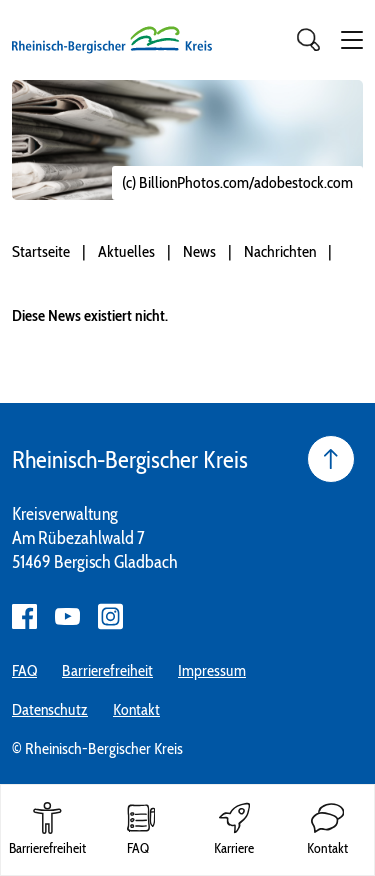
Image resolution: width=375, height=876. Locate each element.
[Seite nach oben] (331, 459)
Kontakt (136, 709)
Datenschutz (50, 709)
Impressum (212, 670)
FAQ (24, 670)
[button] (352, 40)
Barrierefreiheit (107, 670)
